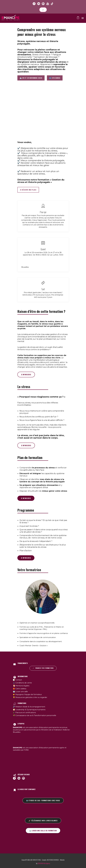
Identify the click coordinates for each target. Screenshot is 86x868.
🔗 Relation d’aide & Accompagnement (29, 707)
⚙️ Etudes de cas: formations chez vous (43, 800)
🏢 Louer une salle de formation (43, 831)
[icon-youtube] (48, 4)
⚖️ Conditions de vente (22, 683)
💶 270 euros (55, 78)
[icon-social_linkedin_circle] (39, 4)
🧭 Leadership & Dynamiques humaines (29, 710)
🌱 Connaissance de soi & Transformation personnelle (35, 715)
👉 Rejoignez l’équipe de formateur (27, 694)
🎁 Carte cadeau (20, 689)
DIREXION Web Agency (44, 863)
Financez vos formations (43, 668)
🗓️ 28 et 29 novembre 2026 (31, 78)
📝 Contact (17, 680)
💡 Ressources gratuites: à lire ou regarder (30, 697)
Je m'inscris (26, 375)
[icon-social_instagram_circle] (43, 4)
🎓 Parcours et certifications (24, 713)
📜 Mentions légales (21, 686)
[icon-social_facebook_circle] (34, 4)
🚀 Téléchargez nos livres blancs (43, 821)
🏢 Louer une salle (20, 692)
